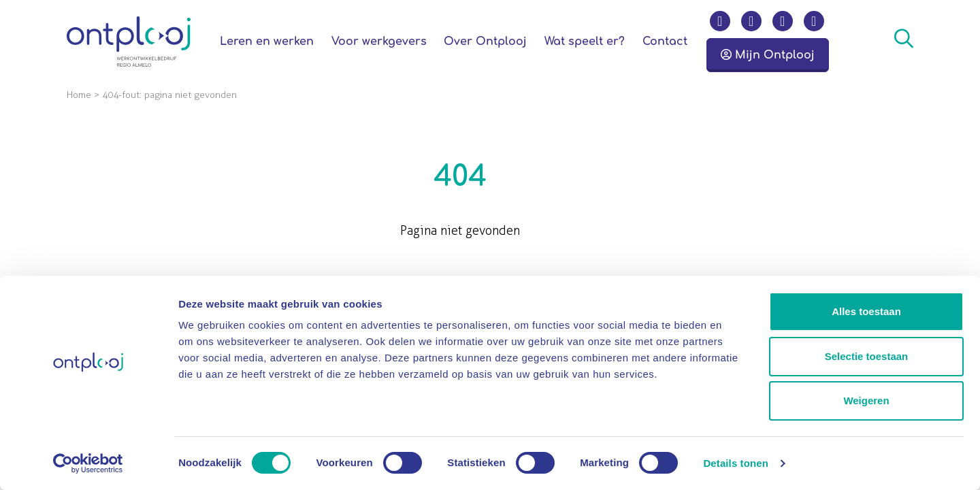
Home (79, 95)
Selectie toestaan (867, 356)
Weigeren (866, 401)
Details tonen (735, 463)
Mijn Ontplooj (768, 55)
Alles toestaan (866, 311)
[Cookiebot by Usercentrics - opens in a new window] (88, 463)
